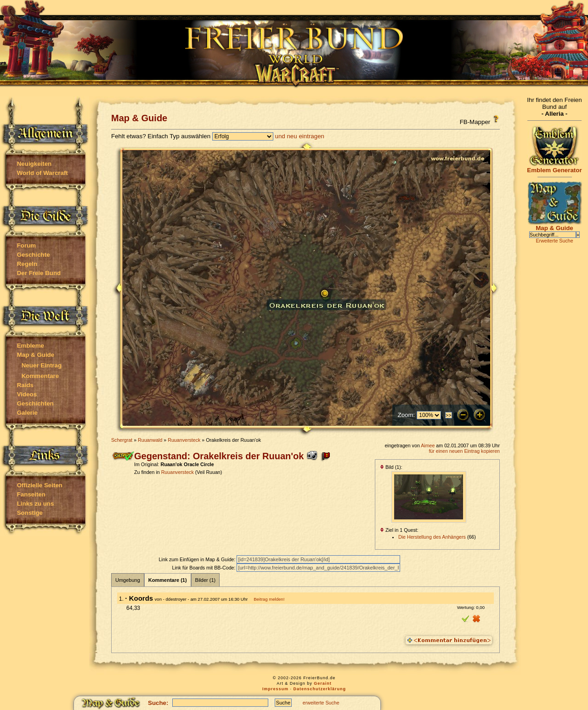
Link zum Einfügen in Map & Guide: (198, 559)
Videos (27, 394)
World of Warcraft (42, 173)
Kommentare (40, 376)
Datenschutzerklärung (320, 689)
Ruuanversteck (184, 440)
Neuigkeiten (34, 164)
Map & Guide (36, 355)
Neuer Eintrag (42, 365)
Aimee (428, 445)
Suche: (158, 703)
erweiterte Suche (321, 703)
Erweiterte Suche (554, 241)
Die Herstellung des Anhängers (432, 537)
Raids (25, 385)
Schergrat (122, 440)
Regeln (27, 264)
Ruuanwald (150, 440)
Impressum (275, 689)
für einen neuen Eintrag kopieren (464, 451)
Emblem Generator (554, 167)
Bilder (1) (206, 580)
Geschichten (35, 403)
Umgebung (128, 580)
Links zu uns (36, 504)
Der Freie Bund (39, 273)
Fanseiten (31, 494)
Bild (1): (391, 467)
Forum (26, 245)
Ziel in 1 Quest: (399, 530)
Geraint (323, 683)
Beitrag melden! (269, 599)
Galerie (27, 413)
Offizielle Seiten (40, 485)
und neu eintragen (300, 136)
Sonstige (30, 513)
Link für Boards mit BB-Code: (204, 568)
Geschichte (34, 255)
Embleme (31, 346)
